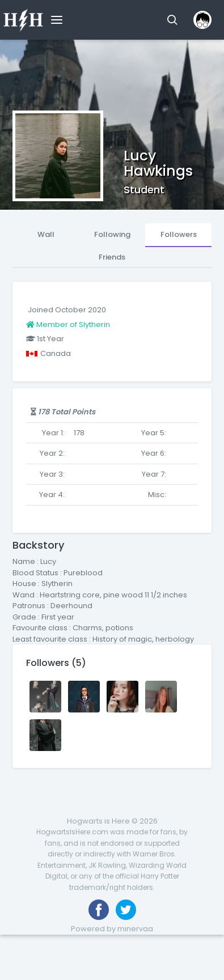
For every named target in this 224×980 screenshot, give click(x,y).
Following (112, 234)
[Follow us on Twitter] (126, 910)
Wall (46, 234)
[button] (172, 20)
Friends (112, 257)
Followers (179, 234)
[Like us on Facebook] (99, 910)
